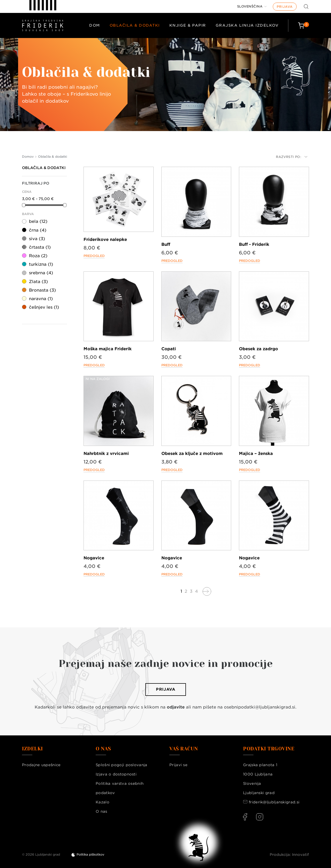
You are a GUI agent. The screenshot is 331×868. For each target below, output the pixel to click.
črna (38, 230)
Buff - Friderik (254, 244)
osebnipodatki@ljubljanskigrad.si (260, 707)
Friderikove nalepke (105, 239)
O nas (101, 811)
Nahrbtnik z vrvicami (106, 454)
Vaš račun (184, 749)
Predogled (94, 256)
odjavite (176, 707)
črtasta (40, 247)
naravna (41, 299)
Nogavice (94, 558)
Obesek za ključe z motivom (192, 454)
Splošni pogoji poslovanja (122, 765)
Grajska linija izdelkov (247, 25)
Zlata (38, 282)
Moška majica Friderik (108, 349)
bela (38, 221)
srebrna (41, 273)
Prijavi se (178, 765)
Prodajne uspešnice (41, 765)
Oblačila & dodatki (135, 25)
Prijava (285, 7)
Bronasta (42, 290)
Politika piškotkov (90, 854)
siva (37, 239)
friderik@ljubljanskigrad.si (274, 802)
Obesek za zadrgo (258, 349)
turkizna (41, 264)
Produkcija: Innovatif (289, 855)
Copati (169, 349)
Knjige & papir (188, 25)
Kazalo (103, 802)
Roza (38, 256)
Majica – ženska (256, 454)
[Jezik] (252, 6)
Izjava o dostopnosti (116, 774)
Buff (166, 244)
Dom (95, 25)
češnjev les (44, 307)
